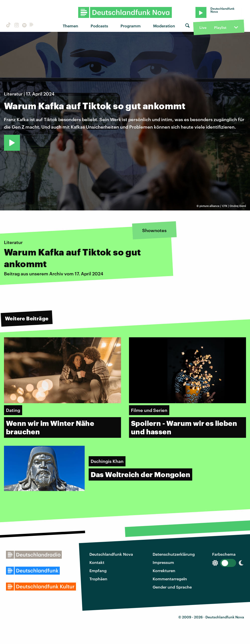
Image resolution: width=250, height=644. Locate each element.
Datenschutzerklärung (174, 554)
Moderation (164, 26)
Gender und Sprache (172, 587)
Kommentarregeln (170, 579)
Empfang (98, 570)
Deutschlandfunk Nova (111, 554)
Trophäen (98, 579)
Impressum (163, 562)
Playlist (220, 27)
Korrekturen (164, 570)
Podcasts (99, 26)
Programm (131, 26)
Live (203, 27)
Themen (70, 26)
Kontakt (97, 562)
